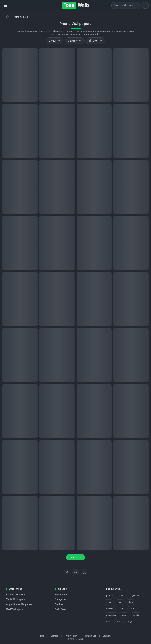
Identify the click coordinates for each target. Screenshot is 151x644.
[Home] (7, 17)
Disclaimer (108, 636)
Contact (54, 636)
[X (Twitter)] (84, 572)
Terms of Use (90, 636)
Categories (61, 599)
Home (41, 636)
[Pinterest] (76, 572)
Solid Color (61, 609)
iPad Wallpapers (15, 609)
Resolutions (61, 594)
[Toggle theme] (145, 5)
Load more (76, 557)
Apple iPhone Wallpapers (19, 604)
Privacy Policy (71, 636)
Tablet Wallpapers (16, 599)
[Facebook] (67, 572)
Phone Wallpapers (16, 594)
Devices (59, 604)
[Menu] (6, 5)
